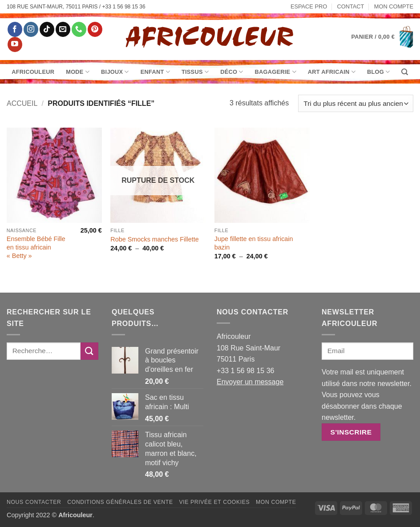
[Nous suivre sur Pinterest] (95, 29)
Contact (351, 6)
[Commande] (356, 103)
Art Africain (332, 72)
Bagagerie (276, 72)
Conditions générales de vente (120, 502)
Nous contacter (34, 502)
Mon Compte (394, 6)
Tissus (195, 72)
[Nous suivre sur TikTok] (47, 29)
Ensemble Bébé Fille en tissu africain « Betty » (36, 247)
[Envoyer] (89, 351)
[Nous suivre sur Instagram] (31, 29)
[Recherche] (405, 72)
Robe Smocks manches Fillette (154, 239)
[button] (383, 37)
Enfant (155, 72)
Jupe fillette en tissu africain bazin (254, 243)
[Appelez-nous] (79, 29)
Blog (378, 72)
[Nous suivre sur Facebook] (15, 29)
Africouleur (33, 72)
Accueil (22, 103)
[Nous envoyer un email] (63, 29)
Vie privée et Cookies (214, 502)
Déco (232, 72)
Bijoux (115, 72)
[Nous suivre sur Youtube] (15, 44)
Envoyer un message (250, 382)
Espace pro (309, 6)
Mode (78, 72)
